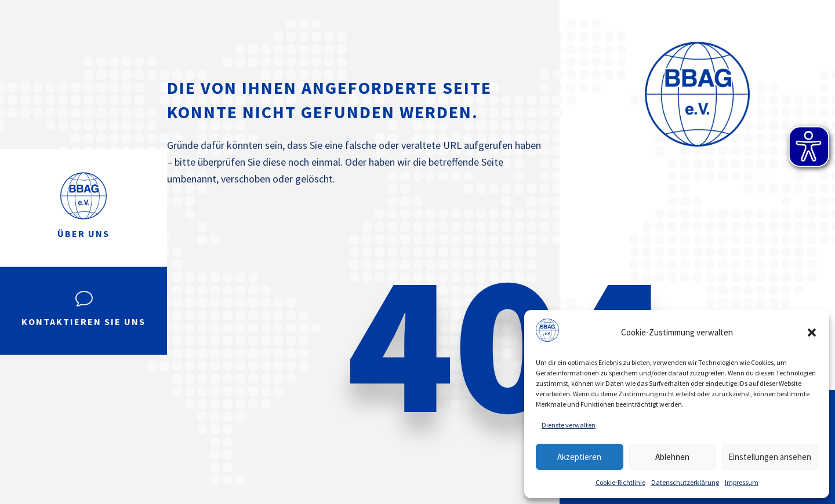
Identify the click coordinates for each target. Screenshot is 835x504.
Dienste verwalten (569, 425)
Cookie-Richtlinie (620, 482)
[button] (812, 333)
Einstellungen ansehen (770, 457)
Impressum (742, 482)
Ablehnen (672, 457)
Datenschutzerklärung (685, 482)
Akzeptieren (579, 457)
